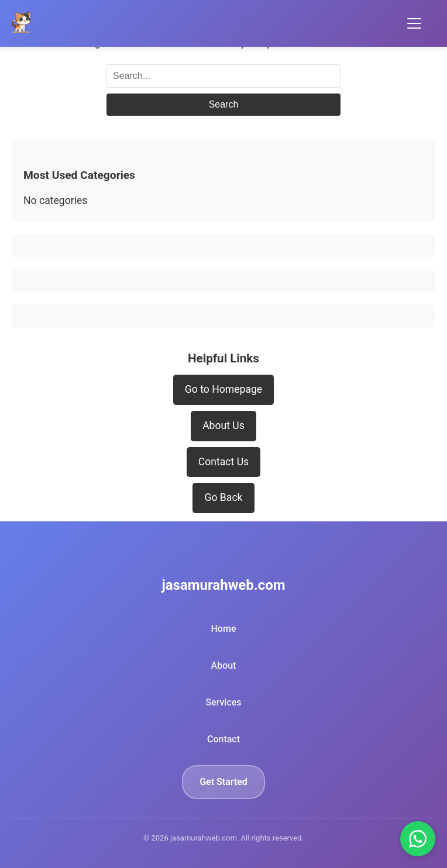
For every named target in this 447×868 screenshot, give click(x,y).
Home (224, 629)
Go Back (223, 497)
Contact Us (223, 462)
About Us (223, 426)
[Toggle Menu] (414, 23)
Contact (223, 739)
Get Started (223, 782)
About (224, 665)
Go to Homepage (223, 389)
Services (223, 702)
